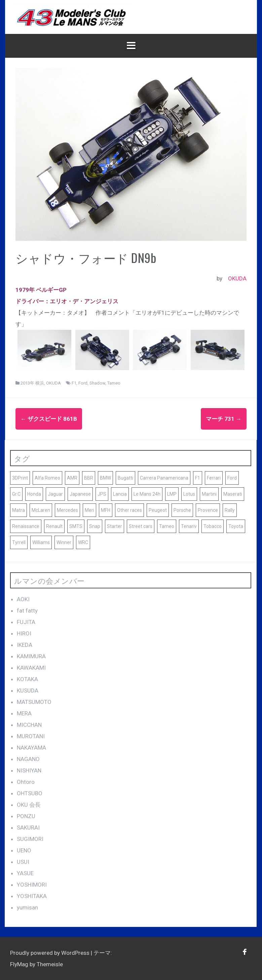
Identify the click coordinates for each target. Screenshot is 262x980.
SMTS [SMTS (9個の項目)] (76, 526)
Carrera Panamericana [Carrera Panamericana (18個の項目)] (164, 478)
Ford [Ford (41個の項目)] (232, 478)
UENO (24, 850)
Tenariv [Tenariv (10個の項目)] (189, 526)
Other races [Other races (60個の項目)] (129, 510)
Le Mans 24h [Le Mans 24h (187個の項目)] (147, 494)
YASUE (25, 873)
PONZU (26, 816)
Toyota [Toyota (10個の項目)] (236, 526)
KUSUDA (28, 691)
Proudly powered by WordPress (50, 953)
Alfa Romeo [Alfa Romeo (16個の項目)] (47, 478)
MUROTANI (31, 736)
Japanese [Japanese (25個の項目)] (80, 494)
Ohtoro (26, 782)
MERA (24, 713)
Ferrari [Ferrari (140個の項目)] (214, 478)
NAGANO (28, 759)
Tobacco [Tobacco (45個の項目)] (213, 526)
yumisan (27, 907)
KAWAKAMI (31, 668)
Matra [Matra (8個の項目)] (18, 510)
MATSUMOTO (34, 702)
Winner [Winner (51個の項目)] (64, 542)
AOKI (23, 599)
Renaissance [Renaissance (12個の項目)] (26, 526)
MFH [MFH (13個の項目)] (106, 510)
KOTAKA (27, 679)
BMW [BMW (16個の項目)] (105, 478)
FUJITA (26, 622)
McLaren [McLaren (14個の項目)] (41, 510)
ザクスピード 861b (49, 419)
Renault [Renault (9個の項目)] (54, 526)
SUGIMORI (30, 839)
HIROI (24, 633)
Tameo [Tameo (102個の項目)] (167, 526)
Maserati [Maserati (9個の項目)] (233, 494)
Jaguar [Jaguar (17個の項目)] (55, 494)
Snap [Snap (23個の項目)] (95, 526)
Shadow (97, 383)
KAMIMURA (31, 656)
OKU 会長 (29, 805)
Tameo (114, 383)
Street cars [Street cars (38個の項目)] (141, 526)
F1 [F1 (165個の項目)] (198, 478)
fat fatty (27, 611)
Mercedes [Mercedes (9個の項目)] (67, 510)
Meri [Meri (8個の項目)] (89, 510)
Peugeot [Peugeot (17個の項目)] (158, 510)
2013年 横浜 (32, 383)
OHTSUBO (30, 793)
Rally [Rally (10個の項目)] (230, 510)
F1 (74, 383)
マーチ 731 (224, 419)
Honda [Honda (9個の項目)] (34, 494)
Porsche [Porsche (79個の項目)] (182, 510)
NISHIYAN (29, 770)
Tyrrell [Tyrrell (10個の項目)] (19, 542)
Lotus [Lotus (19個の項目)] (189, 494)
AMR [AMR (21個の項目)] (72, 478)
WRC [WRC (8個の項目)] (83, 542)
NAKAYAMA (31, 748)
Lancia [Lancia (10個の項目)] (120, 494)
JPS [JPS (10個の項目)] (102, 494)
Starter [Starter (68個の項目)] (115, 526)
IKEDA (25, 645)
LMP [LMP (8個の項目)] (172, 494)
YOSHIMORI (32, 885)
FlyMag (19, 964)
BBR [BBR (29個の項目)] (89, 478)
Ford (83, 383)
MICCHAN (29, 725)
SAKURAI (28, 828)
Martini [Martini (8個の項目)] (209, 494)
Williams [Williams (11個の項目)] (41, 542)
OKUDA (237, 278)
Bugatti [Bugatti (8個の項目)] (125, 478)
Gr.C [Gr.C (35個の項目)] (16, 494)
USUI (23, 862)
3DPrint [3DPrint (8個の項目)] (20, 478)
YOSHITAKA (32, 896)
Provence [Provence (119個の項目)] (208, 510)
